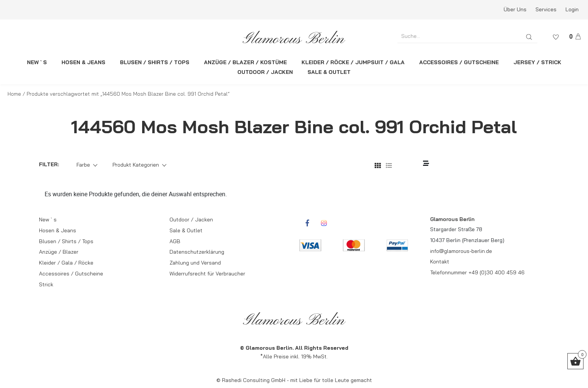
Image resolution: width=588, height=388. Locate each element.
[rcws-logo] (294, 37)
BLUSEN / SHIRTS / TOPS (155, 62)
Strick (46, 284)
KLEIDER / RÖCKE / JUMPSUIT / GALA (353, 62)
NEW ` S (37, 62)
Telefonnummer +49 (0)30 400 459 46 (477, 272)
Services (546, 9)
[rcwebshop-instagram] (324, 223)
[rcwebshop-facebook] (307, 223)
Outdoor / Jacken (191, 220)
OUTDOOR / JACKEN (265, 72)
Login (572, 9)
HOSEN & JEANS (83, 62)
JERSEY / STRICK (537, 62)
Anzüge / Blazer (59, 252)
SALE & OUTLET (329, 72)
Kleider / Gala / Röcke (66, 263)
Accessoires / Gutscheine (71, 274)
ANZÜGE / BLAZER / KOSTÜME (245, 62)
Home (14, 94)
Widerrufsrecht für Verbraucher (207, 274)
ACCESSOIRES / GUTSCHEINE (459, 62)
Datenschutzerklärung (197, 252)
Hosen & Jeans (58, 230)
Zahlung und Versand (195, 263)
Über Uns (515, 9)
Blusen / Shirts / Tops (66, 241)
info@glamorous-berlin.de (461, 251)
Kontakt (440, 262)
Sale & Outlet (186, 230)
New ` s (48, 220)
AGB (175, 241)
